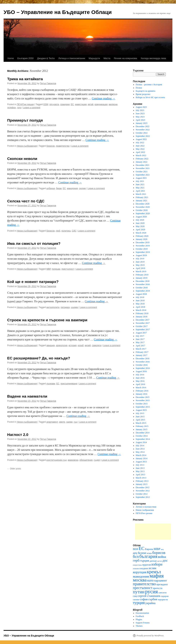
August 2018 (141, 294)
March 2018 (141, 310)
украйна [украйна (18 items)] (150, 603)
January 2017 (142, 355)
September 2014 (143, 439)
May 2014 (140, 452)
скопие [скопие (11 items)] (136, 600)
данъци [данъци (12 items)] (153, 561)
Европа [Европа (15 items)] (149, 549)
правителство (63, 146)
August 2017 (141, 333)
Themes (139, 626)
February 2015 (142, 426)
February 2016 (142, 391)
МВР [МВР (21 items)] (157, 549)
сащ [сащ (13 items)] (135, 596)
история (73, 345)
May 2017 (140, 342)
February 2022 (142, 159)
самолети (97, 345)
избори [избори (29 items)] (157, 564)
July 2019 (140, 259)
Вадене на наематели (27, 396)
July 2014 (140, 446)
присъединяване (69, 384)
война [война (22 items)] (162, 557)
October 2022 (142, 133)
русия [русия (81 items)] (151, 592)
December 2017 (143, 320)
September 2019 (143, 252)
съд (76, 422)
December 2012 (143, 487)
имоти (62, 422)
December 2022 (143, 126)
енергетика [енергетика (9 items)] (137, 565)
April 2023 (140, 120)
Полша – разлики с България (149, 85)
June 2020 (140, 223)
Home (11, 58)
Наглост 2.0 (18, 435)
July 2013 (140, 465)
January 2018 (142, 317)
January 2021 (142, 201)
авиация (51, 345)
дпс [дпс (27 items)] (165, 560)
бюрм (59, 188)
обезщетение (86, 460)
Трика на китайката (25, 79)
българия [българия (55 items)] (148, 556)
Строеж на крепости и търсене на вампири (47, 320)
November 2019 (143, 246)
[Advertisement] (153, 532)
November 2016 (143, 362)
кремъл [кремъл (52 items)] (154, 572)
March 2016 (141, 388)
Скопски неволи (22, 159)
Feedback (140, 616)
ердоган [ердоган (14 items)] (147, 565)
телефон (12, 108)
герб (58, 231)
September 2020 (143, 213)
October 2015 (142, 404)
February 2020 (142, 236)
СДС (74, 231)
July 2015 (140, 413)
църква (74, 307)
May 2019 (140, 265)
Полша (139, 88)
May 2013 (140, 471)
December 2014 (143, 433)
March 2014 (141, 455)
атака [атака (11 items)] (149, 553)
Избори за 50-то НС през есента (150, 97)
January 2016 (142, 394)
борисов (50, 146)
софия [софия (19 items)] (144, 599)
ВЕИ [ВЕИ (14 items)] (136, 549)
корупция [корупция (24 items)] (140, 572)
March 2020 (141, 233)
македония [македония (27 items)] (141, 576)
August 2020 (141, 217)
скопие (82, 188)
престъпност (68, 269)
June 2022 (140, 146)
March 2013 (141, 478)
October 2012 (142, 494)
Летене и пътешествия (146, 507)
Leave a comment (32, 108)
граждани (65, 104)
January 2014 (142, 458)
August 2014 (141, 442)
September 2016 (143, 368)
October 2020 (142, 210)
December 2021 (143, 165)
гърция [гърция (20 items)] (144, 561)
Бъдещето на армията (146, 91)
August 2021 (141, 178)
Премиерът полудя (25, 120)
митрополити (53, 307)
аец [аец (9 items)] (162, 549)
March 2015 (141, 423)
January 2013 (142, 484)
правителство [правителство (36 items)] (144, 584)
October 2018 (142, 288)
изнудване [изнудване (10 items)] (144, 568)
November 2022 (143, 130)
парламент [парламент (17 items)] (160, 581)
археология (62, 345)
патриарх (65, 307)
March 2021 (141, 194)
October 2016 (142, 365)
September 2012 (143, 497)
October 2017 (142, 326)
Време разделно (143, 94)
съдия (97, 460)
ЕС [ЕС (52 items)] (142, 548)
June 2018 (140, 301)
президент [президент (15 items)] (162, 584)
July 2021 (140, 181)
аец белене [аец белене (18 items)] (140, 553)
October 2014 (142, 436)
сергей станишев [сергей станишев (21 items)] (149, 596)
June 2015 (140, 417)
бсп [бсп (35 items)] (136, 557)
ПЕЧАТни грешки (25, 104)
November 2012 (143, 491)
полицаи (56, 269)
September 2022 (143, 136)
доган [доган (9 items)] (160, 561)
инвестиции (81, 104)
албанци (51, 188)
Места (107, 58)
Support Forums (143, 623)
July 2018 (140, 297)
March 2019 (141, 271)
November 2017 (143, 323)
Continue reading (104, 98)
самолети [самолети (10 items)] (162, 593)
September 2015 (143, 407)
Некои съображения (27, 146)
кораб (81, 345)
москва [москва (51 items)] (140, 580)
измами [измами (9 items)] (136, 569)
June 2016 (140, 378)
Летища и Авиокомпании (72, 58)
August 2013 (141, 462)
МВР (48, 269)
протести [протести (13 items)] (158, 588)
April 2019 (140, 268)
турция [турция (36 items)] (139, 603)
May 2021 (140, 188)
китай (91, 104)
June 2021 (140, 184)
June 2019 (140, 262)
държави (51, 384)
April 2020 (140, 230)
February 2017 (142, 352)
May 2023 (140, 117)
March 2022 (141, 155)
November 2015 (143, 400)
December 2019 (143, 242)
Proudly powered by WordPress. (150, 636)
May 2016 (140, 381)
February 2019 (142, 275)
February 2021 (142, 197)
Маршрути (94, 58)
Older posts (14, 469)
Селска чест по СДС (26, 201)
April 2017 (140, 346)
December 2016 (143, 359)
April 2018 (140, 307)
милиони (113, 104)
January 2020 (142, 239)
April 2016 (140, 384)
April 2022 (140, 152)
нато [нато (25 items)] (150, 580)
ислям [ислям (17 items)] (153, 568)
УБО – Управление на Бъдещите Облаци (58, 12)
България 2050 (26, 58)
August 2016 (141, 371)
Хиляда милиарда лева (153, 58)
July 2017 (140, 336)
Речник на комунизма (125, 58)
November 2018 (143, 284)
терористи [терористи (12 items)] (163, 599)
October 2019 (142, 249)
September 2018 (143, 291)
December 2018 (143, 281)
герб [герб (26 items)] (136, 560)
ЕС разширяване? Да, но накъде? (39, 358)
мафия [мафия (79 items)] (157, 576)
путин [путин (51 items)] (139, 592)
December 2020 (143, 204)
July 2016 (140, 375)
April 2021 (140, 191)
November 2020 (143, 207)
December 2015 (143, 397)
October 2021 (142, 172)
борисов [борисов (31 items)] (159, 553)
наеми (69, 422)
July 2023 (140, 110)
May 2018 (140, 304)
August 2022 (141, 139)
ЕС (72, 104)
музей (88, 345)
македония (72, 188)
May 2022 (140, 149)
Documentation (142, 613)
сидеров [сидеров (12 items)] (165, 596)
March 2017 (141, 349)
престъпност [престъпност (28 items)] (143, 588)
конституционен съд (56, 460)
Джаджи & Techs (46, 58)
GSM (46, 104)
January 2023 (142, 123)
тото (19, 108)
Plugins (139, 619)
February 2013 (142, 481)
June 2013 (140, 468)
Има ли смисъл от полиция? (34, 243)
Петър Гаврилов (48, 83)
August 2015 (141, 410)
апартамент (52, 422)
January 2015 (142, 429)
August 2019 (141, 255)
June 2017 (140, 339)
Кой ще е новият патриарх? (33, 282)
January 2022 (142, 162)
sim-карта (54, 104)
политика (66, 231)
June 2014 (140, 449)
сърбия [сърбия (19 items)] (153, 599)
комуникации (101, 104)
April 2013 (140, 475)
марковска (73, 460)
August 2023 (141, 107)
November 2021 (143, 168)
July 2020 (140, 220)
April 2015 (140, 420)
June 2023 (140, 114)
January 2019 (142, 278)
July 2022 (140, 143)
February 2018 (142, 313)
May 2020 (140, 226)
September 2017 (143, 330)
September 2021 (143, 175)
